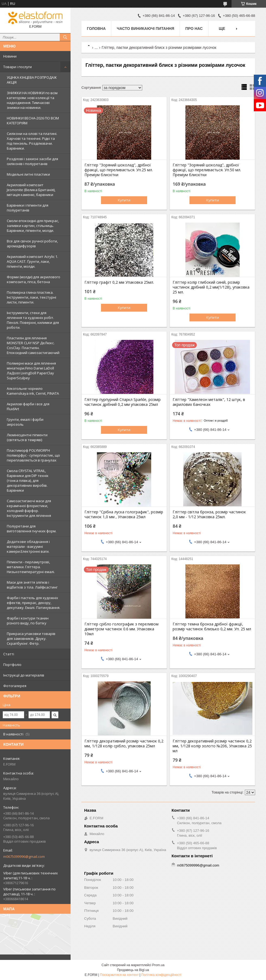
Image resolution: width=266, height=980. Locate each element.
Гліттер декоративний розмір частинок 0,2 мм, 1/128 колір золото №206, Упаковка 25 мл (212, 746)
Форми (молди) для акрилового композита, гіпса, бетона (34, 279)
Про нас (194, 29)
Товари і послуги (18, 67)
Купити (124, 200)
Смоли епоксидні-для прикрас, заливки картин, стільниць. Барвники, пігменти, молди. (33, 226)
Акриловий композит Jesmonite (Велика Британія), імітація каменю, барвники (31, 190)
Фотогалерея (15, 686)
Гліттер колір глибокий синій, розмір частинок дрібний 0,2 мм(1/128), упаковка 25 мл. (211, 287)
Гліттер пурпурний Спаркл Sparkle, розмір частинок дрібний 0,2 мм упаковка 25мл (123, 402)
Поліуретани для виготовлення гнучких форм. (32, 529)
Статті (9, 654)
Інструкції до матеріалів (24, 675)
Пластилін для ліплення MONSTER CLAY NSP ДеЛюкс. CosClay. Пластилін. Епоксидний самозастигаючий (33, 345)
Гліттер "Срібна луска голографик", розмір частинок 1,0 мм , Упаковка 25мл (124, 514)
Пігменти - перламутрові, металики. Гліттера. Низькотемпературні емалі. (31, 567)
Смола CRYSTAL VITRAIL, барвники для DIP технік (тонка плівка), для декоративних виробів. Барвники (28, 480)
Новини (10, 56)
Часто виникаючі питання (145, 29)
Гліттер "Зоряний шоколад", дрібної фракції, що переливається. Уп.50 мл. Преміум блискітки (207, 170)
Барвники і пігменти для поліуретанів (28, 208)
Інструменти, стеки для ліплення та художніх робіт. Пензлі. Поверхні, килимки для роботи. (33, 320)
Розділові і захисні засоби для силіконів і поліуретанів (32, 161)
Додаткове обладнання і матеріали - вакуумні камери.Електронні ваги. (28, 546)
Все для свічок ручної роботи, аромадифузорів (32, 244)
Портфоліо (12, 665)
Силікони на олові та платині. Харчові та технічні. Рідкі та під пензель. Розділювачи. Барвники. (32, 141)
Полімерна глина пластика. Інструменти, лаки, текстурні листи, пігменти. (31, 297)
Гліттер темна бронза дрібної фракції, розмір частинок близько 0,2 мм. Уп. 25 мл (212, 627)
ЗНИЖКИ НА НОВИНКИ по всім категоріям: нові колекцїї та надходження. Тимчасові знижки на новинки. (32, 100)
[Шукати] (65, 37)
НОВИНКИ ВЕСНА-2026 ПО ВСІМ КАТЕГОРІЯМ (33, 121)
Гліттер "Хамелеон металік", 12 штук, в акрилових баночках (209, 402)
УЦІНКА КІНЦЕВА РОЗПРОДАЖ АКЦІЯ (32, 80)
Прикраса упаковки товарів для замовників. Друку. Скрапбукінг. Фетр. (31, 638)
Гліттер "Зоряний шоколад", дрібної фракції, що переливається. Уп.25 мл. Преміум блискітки (119, 170)
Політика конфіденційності (161, 975)
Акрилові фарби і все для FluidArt (28, 406)
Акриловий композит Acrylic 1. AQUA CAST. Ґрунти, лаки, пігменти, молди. (32, 261)
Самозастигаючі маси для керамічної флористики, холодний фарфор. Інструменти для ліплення (29, 508)
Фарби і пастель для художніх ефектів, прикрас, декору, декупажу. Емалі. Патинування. (34, 603)
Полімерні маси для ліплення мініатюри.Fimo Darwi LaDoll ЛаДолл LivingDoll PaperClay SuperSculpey (31, 371)
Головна (96, 29)
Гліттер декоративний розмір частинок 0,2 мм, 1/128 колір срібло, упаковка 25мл (124, 744)
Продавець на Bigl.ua (133, 970)
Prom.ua (158, 965)
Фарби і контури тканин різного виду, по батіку (28, 621)
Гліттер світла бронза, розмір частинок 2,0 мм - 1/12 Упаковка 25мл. (209, 514)
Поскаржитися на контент (119, 975)
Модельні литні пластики (28, 174)
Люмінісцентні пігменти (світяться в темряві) (27, 437)
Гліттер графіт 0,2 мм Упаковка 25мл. (119, 282)
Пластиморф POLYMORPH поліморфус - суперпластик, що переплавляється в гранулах (33, 455)
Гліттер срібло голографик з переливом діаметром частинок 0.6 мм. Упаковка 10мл (121, 629)
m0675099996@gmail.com (24, 856)
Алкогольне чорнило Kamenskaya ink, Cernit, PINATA (33, 391)
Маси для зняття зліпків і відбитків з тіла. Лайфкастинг (32, 585)
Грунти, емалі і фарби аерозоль (25, 422)
